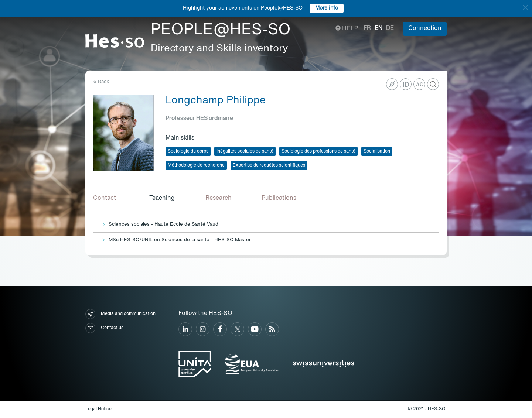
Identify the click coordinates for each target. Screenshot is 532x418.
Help (347, 29)
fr (367, 28)
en (378, 28)
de (390, 28)
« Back (101, 82)
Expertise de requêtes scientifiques (269, 165)
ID (406, 85)
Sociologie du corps (188, 151)
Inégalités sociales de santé (245, 151)
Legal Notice (98, 409)
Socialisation (377, 151)
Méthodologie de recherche (196, 165)
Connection (425, 28)
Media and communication (120, 314)
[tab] (115, 199)
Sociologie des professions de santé (318, 151)
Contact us (104, 328)
